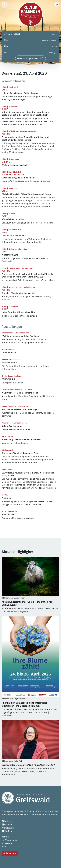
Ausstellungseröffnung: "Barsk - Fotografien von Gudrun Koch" (27, 603)
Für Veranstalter (9, 840)
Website (7, 821)
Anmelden (10, 853)
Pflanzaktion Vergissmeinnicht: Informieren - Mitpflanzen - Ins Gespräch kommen (25, 704)
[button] (57, 4)
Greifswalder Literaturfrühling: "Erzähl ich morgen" (28, 765)
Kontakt (5, 837)
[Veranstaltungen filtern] (31, 58)
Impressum (7, 843)
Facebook (8, 825)
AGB (4, 847)
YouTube (7, 831)
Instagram (8, 828)
